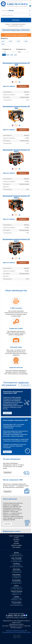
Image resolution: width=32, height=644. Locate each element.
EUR (12, 55)
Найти (30, 15)
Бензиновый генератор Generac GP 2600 (16, 64)
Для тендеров (16, 547)
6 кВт (11, 41)
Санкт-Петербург (16, 558)
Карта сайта (27, 632)
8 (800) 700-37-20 (15, 4)
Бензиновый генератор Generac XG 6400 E (16, 240)
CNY (16, 55)
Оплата (16, 542)
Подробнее (7, 413)
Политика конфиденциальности (16, 631)
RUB (4, 55)
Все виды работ (25, 385)
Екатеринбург (16, 580)
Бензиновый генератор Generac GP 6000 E (16, 197)
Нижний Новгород (16, 591)
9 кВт (3, 44)
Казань (16, 586)
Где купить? (16, 540)
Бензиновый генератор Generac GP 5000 (16, 107)
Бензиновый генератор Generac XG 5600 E (16, 151)
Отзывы (16, 538)
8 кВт (26, 41)
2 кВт (3, 41)
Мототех (3, 4)
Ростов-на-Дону (16, 602)
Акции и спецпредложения (16, 536)
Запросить (23, 86)
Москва (16, 553)
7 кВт (18, 41)
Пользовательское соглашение (12, 632)
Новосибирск (16, 575)
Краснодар (16, 569)
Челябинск (16, 564)
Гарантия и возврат (16, 545)
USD (8, 55)
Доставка (16, 543)
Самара (16, 597)
